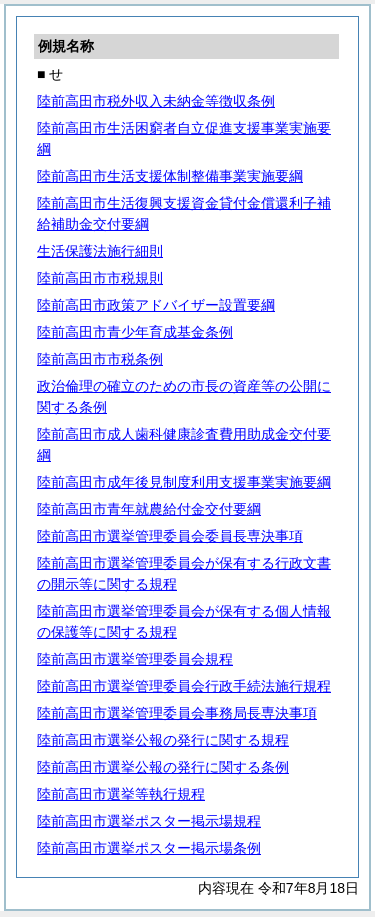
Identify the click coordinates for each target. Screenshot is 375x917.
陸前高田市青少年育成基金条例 (135, 332)
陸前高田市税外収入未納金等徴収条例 (156, 101)
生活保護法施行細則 (100, 251)
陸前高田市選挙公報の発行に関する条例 (163, 767)
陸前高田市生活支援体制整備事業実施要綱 (170, 176)
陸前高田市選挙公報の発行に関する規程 (163, 740)
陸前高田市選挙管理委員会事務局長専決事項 (177, 713)
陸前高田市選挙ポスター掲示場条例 (149, 848)
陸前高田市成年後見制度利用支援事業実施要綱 (184, 482)
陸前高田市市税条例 (100, 359)
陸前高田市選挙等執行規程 (121, 794)
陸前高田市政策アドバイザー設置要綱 (156, 305)
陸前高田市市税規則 (100, 278)
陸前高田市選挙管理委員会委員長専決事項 (170, 536)
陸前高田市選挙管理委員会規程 (135, 659)
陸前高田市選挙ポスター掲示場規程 (149, 821)
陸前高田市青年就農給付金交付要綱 (149, 509)
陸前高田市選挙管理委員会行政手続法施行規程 (184, 686)
